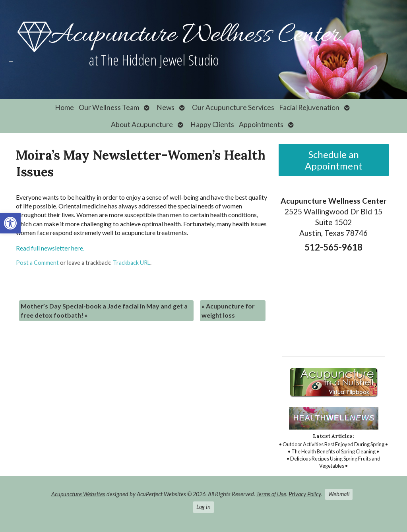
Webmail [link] (339, 494)
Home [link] (64, 107)
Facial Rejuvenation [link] (309, 107)
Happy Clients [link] (212, 124)
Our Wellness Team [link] (109, 107)
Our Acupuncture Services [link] (233, 107)
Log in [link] (203, 507)
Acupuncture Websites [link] (78, 494)
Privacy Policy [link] (305, 494)
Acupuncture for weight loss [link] (228, 310)
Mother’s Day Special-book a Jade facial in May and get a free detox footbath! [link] (104, 310)
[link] (10, 223)
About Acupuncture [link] (142, 124)
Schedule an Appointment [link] (334, 160)
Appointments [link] (261, 124)
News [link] (166, 107)
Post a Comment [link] (37, 263)
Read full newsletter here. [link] (50, 248)
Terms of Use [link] (271, 494)
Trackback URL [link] (132, 263)
